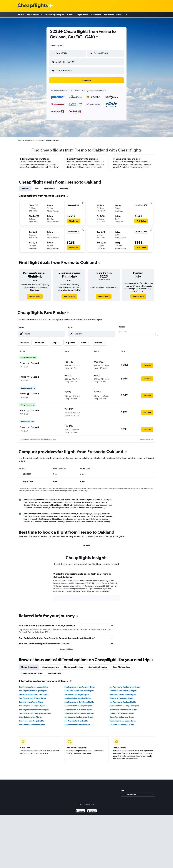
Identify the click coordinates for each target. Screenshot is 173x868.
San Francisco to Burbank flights (78, 707)
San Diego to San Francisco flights (79, 711)
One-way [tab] (64, 186)
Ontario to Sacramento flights (32, 722)
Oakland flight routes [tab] (98, 665)
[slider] (156, 333)
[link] (35, 294)
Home (21, 15)
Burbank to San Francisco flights (123, 707)
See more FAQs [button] (66, 647)
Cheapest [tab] (25, 186)
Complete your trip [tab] (50, 665)
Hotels (70, 15)
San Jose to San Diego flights (31, 719)
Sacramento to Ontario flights (77, 722)
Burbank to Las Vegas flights (77, 692)
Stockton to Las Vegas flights (122, 722)
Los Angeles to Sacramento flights (34, 707)
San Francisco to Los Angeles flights (80, 685)
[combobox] (56, 46)
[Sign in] (126, 15)
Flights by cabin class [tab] (74, 665)
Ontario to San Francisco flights (123, 689)
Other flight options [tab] (121, 665)
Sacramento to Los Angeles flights (124, 704)
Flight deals (82, 15)
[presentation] (97, 37)
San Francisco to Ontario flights (33, 696)
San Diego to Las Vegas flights (32, 704)
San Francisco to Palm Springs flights (35, 711)
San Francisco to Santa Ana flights (34, 692)
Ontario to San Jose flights (30, 715)
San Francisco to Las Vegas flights (34, 685)
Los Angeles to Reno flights (76, 719)
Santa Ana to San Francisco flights (79, 689)
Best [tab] (37, 186)
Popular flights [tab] (54, 671)
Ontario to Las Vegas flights (121, 696)
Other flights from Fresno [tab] (32, 671)
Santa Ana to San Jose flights (122, 715)
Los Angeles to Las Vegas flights (33, 689)
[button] (66, 61)
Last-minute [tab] (49, 186)
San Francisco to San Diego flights (79, 700)
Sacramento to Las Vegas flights (78, 704)
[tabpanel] (86, 587)
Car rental (96, 15)
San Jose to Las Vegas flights (31, 700)
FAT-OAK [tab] (86, 543)
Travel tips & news (113, 15)
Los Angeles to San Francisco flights (125, 685)
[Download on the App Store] (92, 809)
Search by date (34, 15)
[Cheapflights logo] (33, 6)
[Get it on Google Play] (80, 809)
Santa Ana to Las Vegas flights (123, 692)
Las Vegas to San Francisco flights (79, 715)
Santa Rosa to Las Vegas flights (123, 719)
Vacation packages (54, 15)
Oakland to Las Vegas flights (122, 711)
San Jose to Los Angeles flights (78, 696)
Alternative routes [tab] (29, 665)
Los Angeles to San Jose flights (123, 700)
